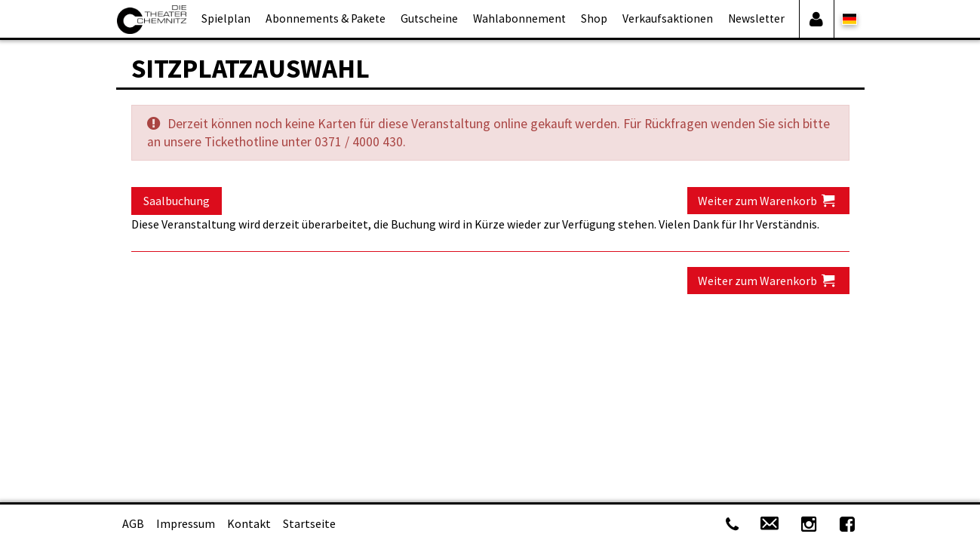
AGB (133, 523)
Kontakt (249, 523)
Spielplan (226, 18)
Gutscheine (429, 18)
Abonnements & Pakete (326, 18)
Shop (594, 18)
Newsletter (756, 18)
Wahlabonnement (519, 18)
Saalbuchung (177, 201)
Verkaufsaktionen (668, 18)
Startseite (309, 523)
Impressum (186, 523)
